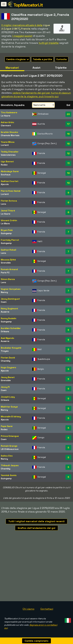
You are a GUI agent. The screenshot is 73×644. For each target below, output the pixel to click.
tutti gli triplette (49, 43)
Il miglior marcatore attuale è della (22, 25)
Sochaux (6, 175)
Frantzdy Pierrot (10, 240)
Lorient (5, 145)
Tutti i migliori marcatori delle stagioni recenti (36, 521)
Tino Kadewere (9, 112)
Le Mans (5, 223)
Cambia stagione (18, 59)
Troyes (5, 351)
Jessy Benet (8, 377)
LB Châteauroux (10, 449)
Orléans (5, 331)
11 (68, 163)
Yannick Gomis (9, 475)
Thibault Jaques (10, 465)
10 (68, 173)
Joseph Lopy (8, 397)
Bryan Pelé (7, 230)
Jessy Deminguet (10, 299)
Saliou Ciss (7, 456)
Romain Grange (9, 446)
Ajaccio (5, 184)
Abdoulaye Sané (10, 171)
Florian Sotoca (9, 201)
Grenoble (6, 263)
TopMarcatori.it (28, 5)
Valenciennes (8, 155)
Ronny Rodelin (9, 318)
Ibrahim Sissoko (9, 132)
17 (68, 124)
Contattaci (47, 609)
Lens (3, 204)
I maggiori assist (22, 36)
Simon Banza (8, 279)
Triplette (61, 68)
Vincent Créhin (9, 220)
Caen (4, 302)
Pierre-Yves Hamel (11, 191)
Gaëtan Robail (8, 250)
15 (68, 134)
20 (68, 114)
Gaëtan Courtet (10, 181)
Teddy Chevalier (10, 152)
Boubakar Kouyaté (11, 348)
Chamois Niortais (10, 135)
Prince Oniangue (10, 436)
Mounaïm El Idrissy (11, 417)
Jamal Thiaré (8, 211)
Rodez (4, 165)
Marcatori (12, 68)
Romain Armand (9, 269)
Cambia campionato (36, 641)
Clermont (6, 125)
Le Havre (6, 116)
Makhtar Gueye (9, 407)
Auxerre (5, 312)
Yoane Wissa (8, 142)
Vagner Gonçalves (11, 289)
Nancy (4, 292)
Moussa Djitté (8, 260)
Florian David (8, 358)
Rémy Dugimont (9, 309)
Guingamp (6, 233)
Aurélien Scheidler (11, 328)
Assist (36, 68)
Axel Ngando (8, 338)
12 (68, 153)
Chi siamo (28, 609)
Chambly (6, 361)
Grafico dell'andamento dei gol (36, 528)
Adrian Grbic (8, 122)
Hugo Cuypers (8, 367)
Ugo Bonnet (7, 162)
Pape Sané (7, 426)
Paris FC (5, 273)
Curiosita (62, 59)
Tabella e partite (42, 59)
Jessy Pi (5, 387)
